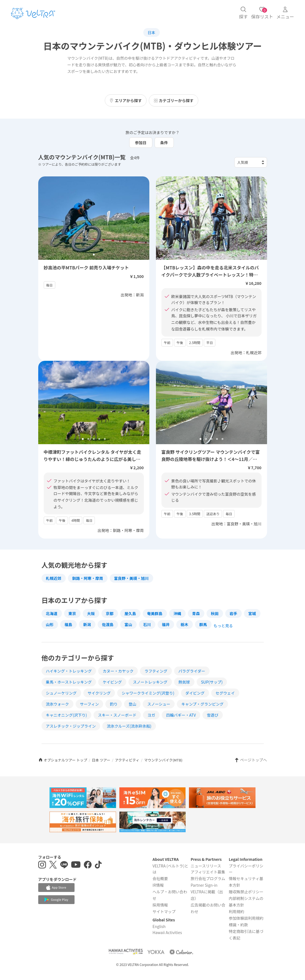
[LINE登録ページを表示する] (64, 865)
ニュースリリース (206, 866)
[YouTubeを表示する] (76, 865)
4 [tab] (217, 255)
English (159, 926)
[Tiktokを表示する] (98, 865)
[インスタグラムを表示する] (42, 865)
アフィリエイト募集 (208, 872)
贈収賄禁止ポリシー (246, 892)
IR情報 (158, 885)
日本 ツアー (101, 760)
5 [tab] (222, 255)
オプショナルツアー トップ (63, 760)
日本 (152, 32)
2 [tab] (206, 255)
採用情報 (160, 905)
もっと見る (223, 626)
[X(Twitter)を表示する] (53, 865)
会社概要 (160, 878)
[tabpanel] (211, 218)
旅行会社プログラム (208, 878)
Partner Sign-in (204, 885)
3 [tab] (211, 255)
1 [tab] (200, 255)
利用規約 (237, 911)
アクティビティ (127, 760)
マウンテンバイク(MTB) (163, 760)
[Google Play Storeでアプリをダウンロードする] (56, 900)
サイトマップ (164, 911)
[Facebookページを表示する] (88, 865)
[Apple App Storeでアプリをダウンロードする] (56, 888)
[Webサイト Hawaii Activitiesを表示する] (126, 952)
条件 (164, 143)
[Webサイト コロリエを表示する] (181, 952)
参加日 (141, 143)
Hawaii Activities (167, 932)
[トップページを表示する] (33, 13)
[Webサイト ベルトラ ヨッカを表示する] (156, 952)
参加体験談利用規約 (246, 918)
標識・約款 (238, 925)
